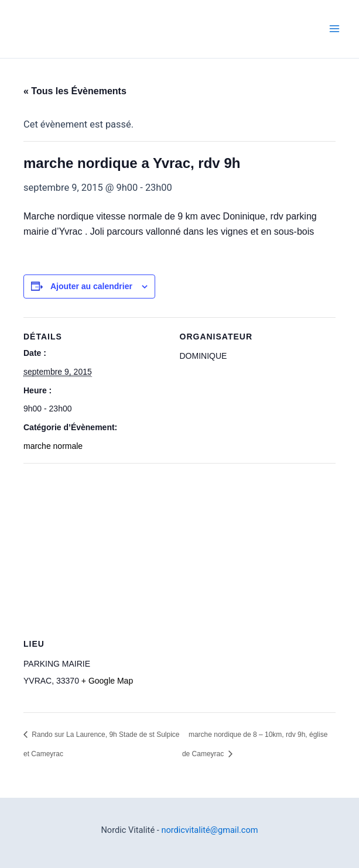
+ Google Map (107, 681)
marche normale (53, 446)
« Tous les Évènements (75, 91)
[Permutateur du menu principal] (334, 29)
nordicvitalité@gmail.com (209, 830)
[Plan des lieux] (179, 548)
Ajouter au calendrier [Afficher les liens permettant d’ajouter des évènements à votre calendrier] (91, 286)
